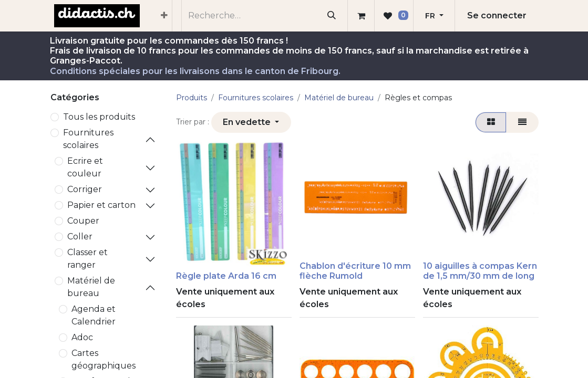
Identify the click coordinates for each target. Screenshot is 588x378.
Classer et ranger (87, 259)
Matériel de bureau (91, 287)
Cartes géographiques (104, 359)
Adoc (82, 337)
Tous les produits (99, 117)
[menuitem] (164, 16)
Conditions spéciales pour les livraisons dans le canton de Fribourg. (195, 71)
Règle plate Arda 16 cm (226, 276)
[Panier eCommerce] (361, 16)
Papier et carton (101, 205)
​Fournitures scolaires (88, 139)
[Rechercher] (331, 16)
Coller (80, 237)
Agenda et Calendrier (94, 315)
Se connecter (497, 15)
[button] (251, 122)
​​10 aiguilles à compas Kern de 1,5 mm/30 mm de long (480, 271)
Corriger (85, 189)
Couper (83, 221)
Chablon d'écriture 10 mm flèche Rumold (355, 271)
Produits (192, 98)
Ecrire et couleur (85, 167)
